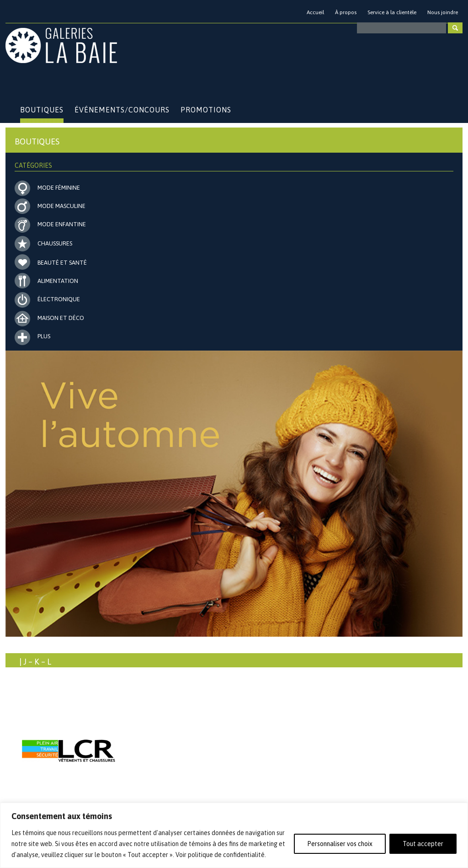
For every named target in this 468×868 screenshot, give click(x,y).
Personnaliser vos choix (340, 844)
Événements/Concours (122, 110)
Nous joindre (443, 12)
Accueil (315, 12)
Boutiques (42, 110)
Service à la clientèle (392, 12)
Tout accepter (423, 844)
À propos (346, 12)
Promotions (206, 110)
